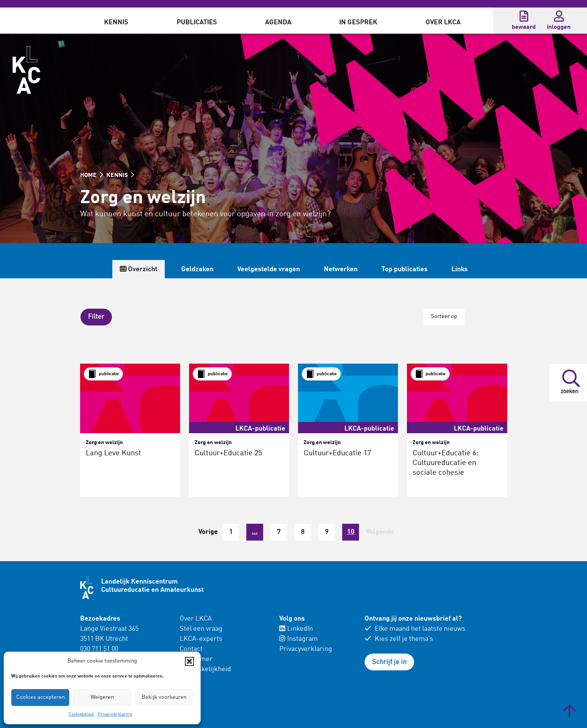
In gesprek (358, 22)
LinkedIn (296, 628)
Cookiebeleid (81, 715)
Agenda (278, 22)
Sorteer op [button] (444, 317)
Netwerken (340, 269)
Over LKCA (443, 22)
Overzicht (138, 269)
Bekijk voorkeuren (164, 698)
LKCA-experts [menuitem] (201, 639)
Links (459, 269)
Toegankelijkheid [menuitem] (205, 669)
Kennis (116, 22)
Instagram (299, 639)
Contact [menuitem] (191, 649)
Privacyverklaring (115, 715)
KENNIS (120, 175)
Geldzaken (197, 269)
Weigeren (102, 698)
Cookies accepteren (40, 698)
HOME (92, 175)
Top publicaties (404, 269)
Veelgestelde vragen (268, 269)
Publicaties (197, 22)
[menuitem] (116, 21)
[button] (189, 661)
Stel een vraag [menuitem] (201, 628)
